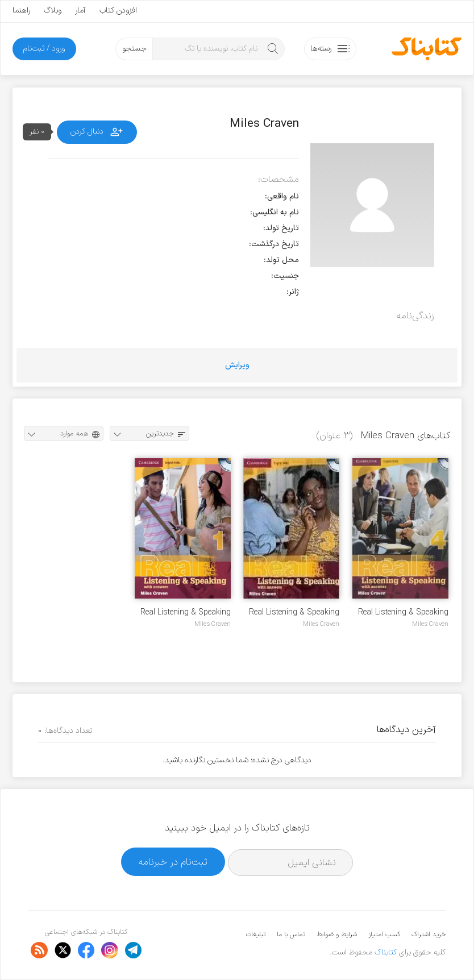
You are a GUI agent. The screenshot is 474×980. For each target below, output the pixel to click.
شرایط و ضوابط (337, 935)
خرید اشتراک (429, 935)
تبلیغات (256, 935)
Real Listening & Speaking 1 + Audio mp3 (186, 612)
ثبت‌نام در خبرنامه (173, 862)
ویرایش (237, 365)
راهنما (21, 11)
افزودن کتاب (118, 11)
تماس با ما (291, 935)
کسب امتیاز (384, 935)
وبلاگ (53, 11)
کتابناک (386, 952)
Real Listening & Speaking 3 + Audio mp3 (294, 612)
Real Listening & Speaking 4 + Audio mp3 (403, 612)
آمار (80, 11)
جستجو (134, 49)
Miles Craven (430, 624)
